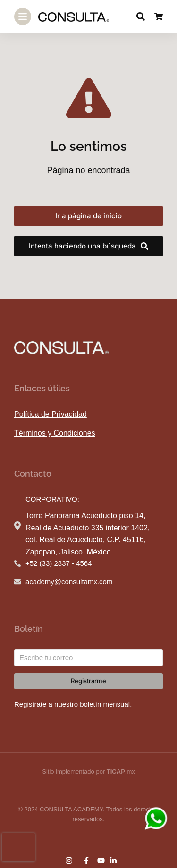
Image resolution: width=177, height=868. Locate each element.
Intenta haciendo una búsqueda (88, 246)
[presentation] (18, 847)
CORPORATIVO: (52, 499)
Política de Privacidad (51, 414)
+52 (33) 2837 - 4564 (59, 563)
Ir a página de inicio (88, 216)
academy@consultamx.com (69, 582)
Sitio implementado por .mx (88, 772)
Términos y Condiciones (55, 433)
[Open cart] (159, 17)
